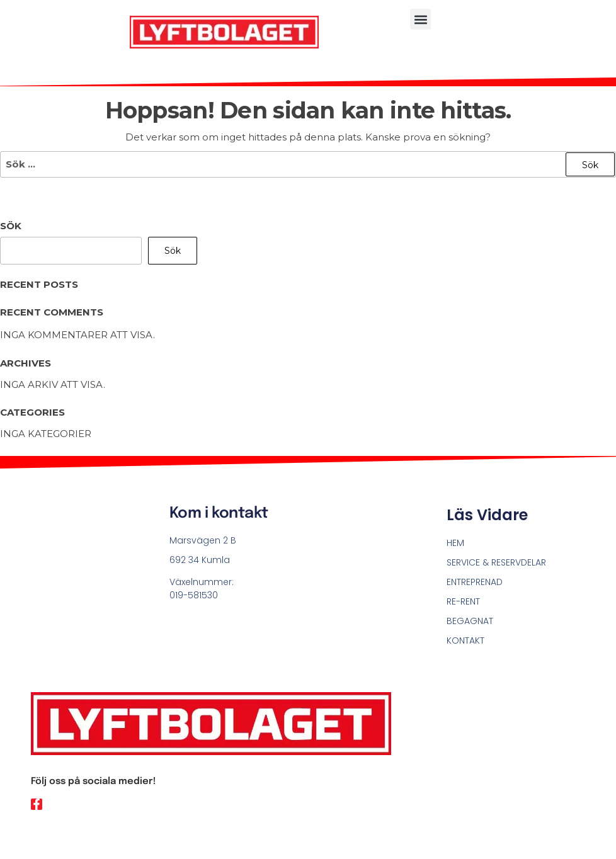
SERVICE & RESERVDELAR (496, 562)
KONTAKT (465, 640)
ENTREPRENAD (475, 582)
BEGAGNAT (470, 621)
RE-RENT (463, 601)
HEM (455, 543)
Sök (11, 226)
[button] (420, 19)
